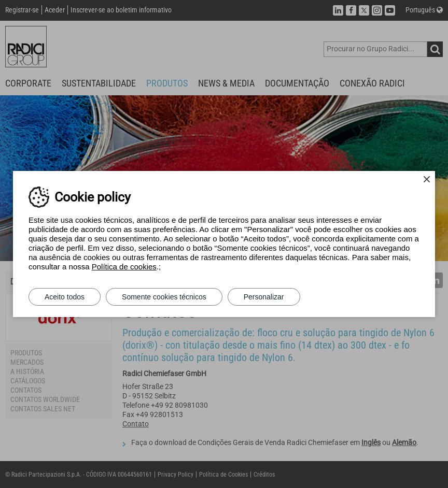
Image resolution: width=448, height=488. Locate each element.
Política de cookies (124, 267)
